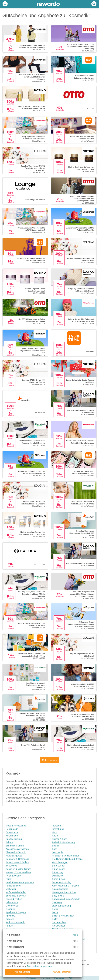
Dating (55, 912)
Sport (55, 849)
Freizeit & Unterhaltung (63, 842)
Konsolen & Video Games (18, 869)
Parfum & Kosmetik (15, 922)
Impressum (46, 966)
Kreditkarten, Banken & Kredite (67, 859)
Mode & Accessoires (16, 826)
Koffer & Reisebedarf (16, 892)
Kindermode (12, 836)
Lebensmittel (12, 902)
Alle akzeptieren (23, 972)
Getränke (10, 909)
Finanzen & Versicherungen (66, 856)
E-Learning (58, 872)
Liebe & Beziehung (61, 906)
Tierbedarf (57, 826)
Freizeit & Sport (60, 839)
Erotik (55, 909)
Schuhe (9, 842)
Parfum (9, 926)
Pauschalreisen (13, 886)
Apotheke (10, 916)
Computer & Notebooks (17, 859)
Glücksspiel (58, 852)
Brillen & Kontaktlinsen (63, 916)
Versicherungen (60, 862)
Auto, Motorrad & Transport (66, 886)
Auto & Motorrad (60, 889)
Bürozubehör (58, 869)
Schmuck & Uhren (15, 846)
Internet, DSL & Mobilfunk (18, 872)
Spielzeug (57, 902)
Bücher (56, 846)
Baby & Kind (58, 896)
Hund (55, 832)
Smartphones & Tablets (17, 862)
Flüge (9, 879)
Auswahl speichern (62, 972)
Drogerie (10, 919)
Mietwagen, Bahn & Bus (64, 892)
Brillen (55, 919)
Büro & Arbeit (59, 866)
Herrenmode (12, 829)
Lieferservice (12, 906)
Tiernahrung (58, 829)
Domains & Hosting (62, 882)
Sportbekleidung (14, 839)
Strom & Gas (58, 879)
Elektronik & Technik (16, 852)
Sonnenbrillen (59, 922)
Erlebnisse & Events (16, 896)
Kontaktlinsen (59, 926)
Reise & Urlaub (13, 876)
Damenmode (12, 832)
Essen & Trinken (14, 899)
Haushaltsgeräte (14, 856)
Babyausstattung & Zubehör (66, 899)
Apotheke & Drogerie (16, 912)
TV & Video (11, 866)
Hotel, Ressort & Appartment (20, 882)
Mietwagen (11, 889)
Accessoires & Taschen (17, 849)
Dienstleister (58, 876)
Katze (55, 836)
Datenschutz (33, 966)
